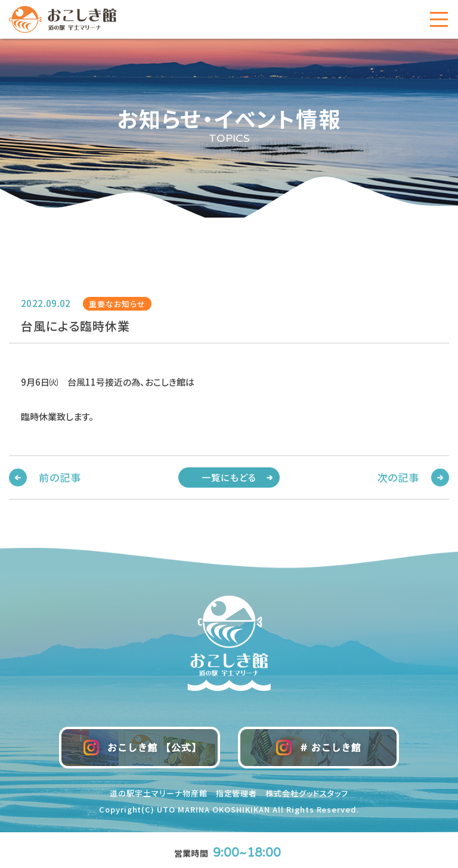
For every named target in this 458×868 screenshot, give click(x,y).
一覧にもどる (229, 477)
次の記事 (398, 477)
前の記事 (60, 477)
